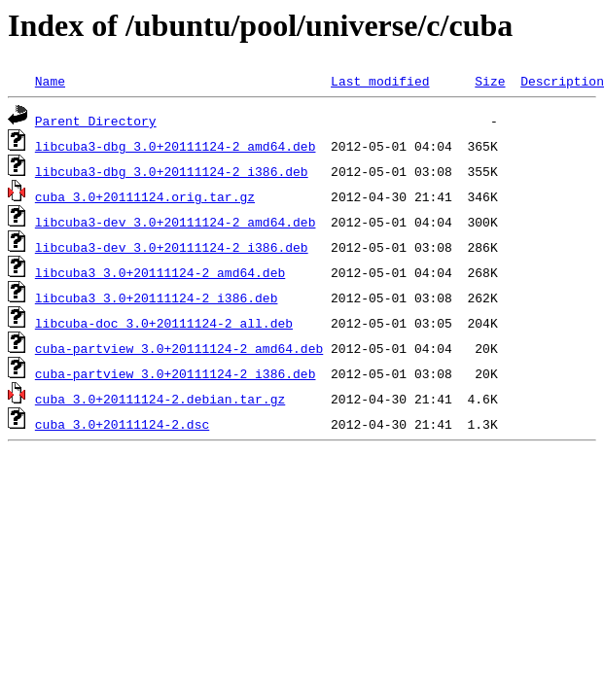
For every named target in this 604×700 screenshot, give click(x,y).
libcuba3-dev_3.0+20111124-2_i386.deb (172, 247)
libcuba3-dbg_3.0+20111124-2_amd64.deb (176, 146)
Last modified (380, 81)
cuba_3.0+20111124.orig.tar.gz (145, 196)
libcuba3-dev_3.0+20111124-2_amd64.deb (176, 222)
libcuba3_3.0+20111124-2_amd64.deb (160, 272)
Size (490, 81)
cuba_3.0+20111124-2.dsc (122, 424)
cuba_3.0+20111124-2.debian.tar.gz (160, 399)
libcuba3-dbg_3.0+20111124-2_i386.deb (172, 171)
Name (50, 81)
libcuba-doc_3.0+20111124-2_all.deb (164, 323)
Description (562, 81)
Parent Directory (96, 121)
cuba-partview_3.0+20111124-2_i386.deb (176, 373)
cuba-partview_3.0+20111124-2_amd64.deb (179, 348)
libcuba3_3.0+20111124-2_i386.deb (157, 297)
